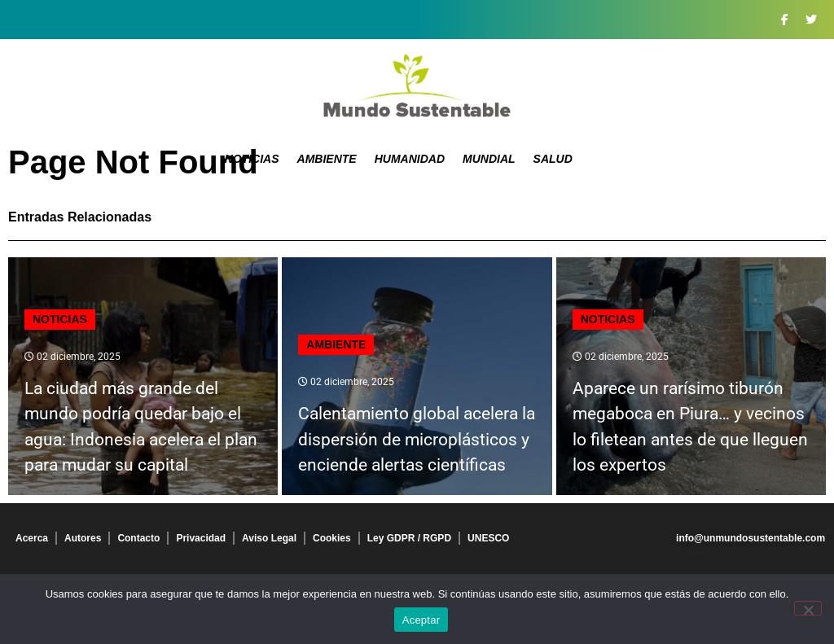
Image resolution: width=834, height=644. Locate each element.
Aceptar (421, 620)
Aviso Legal (269, 538)
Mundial (489, 159)
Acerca (32, 538)
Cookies (332, 538)
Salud (553, 159)
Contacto (138, 538)
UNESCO (488, 538)
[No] (808, 608)
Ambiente (327, 159)
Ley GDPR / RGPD (409, 538)
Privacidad (201, 538)
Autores (83, 538)
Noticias (252, 159)
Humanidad (410, 159)
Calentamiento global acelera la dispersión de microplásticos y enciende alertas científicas (417, 439)
